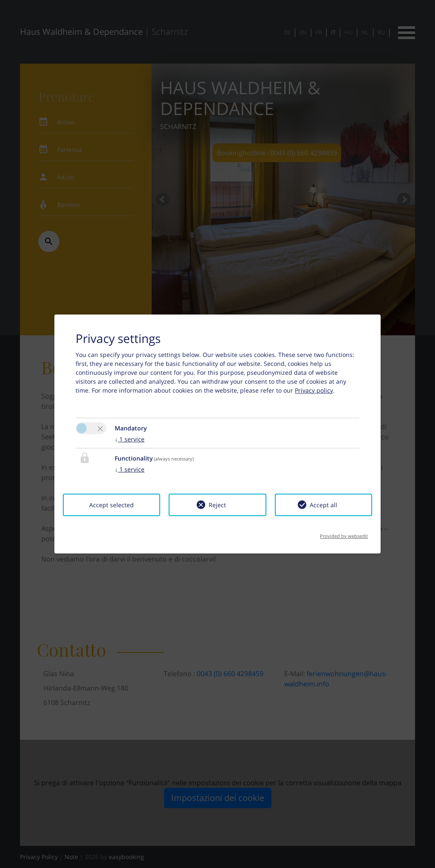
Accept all (323, 505)
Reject (217, 505)
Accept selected (112, 505)
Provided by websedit (344, 533)
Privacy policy (314, 390)
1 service (130, 439)
